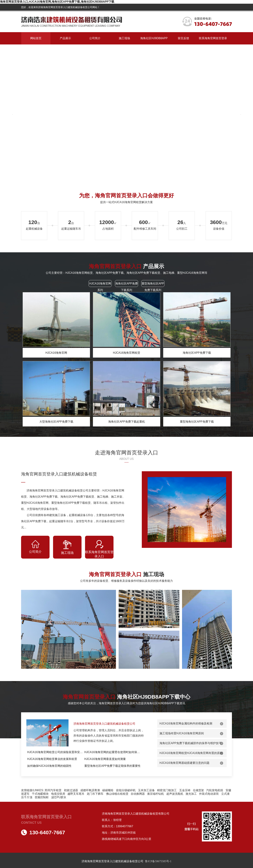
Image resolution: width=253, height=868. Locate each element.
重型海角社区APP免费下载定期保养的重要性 (112, 766)
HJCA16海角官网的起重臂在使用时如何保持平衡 (113, 752)
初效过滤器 (71, 790)
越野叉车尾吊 (76, 794)
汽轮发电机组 (215, 790)
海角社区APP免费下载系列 (126, 287)
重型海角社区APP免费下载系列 (153, 287)
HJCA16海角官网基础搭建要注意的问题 (184, 763)
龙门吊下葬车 (95, 794)
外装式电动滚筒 (209, 794)
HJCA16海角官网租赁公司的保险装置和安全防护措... (56, 752)
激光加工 (191, 794)
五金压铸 (185, 790)
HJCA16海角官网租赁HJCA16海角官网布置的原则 (191, 753)
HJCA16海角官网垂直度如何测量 (105, 759)
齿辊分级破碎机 (126, 790)
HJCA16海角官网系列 (100, 287)
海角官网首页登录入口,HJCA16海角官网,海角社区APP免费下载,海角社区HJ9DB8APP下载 (57, 2)
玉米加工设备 (146, 790)
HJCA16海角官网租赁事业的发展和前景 (52, 759)
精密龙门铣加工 (167, 790)
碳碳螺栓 (108, 790)
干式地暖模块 (40, 794)
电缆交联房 (58, 794)
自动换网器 (138, 794)
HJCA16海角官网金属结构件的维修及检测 (186, 723)
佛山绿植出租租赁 (117, 794)
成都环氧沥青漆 (90, 790)
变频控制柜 (42, 797)
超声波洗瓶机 (175, 794)
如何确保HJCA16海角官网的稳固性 (49, 766)
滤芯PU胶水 (59, 797)
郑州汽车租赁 (53, 790)
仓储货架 (198, 790)
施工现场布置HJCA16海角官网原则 (182, 733)
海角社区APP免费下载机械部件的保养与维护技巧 (190, 743)
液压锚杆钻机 (155, 794)
